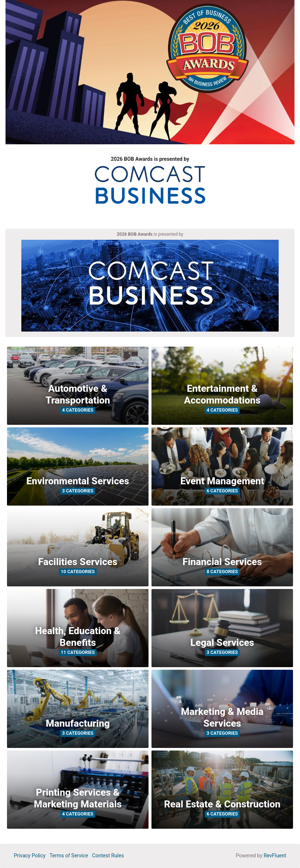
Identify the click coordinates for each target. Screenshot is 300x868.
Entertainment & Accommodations (222, 394)
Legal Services (222, 643)
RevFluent (275, 856)
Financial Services (222, 562)
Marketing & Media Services (222, 717)
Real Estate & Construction (222, 804)
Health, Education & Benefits (78, 637)
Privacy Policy (30, 856)
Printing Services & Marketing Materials (78, 798)
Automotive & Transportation (78, 394)
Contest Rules (108, 856)
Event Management (222, 481)
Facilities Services (78, 562)
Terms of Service (69, 856)
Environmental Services (78, 481)
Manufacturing (78, 723)
